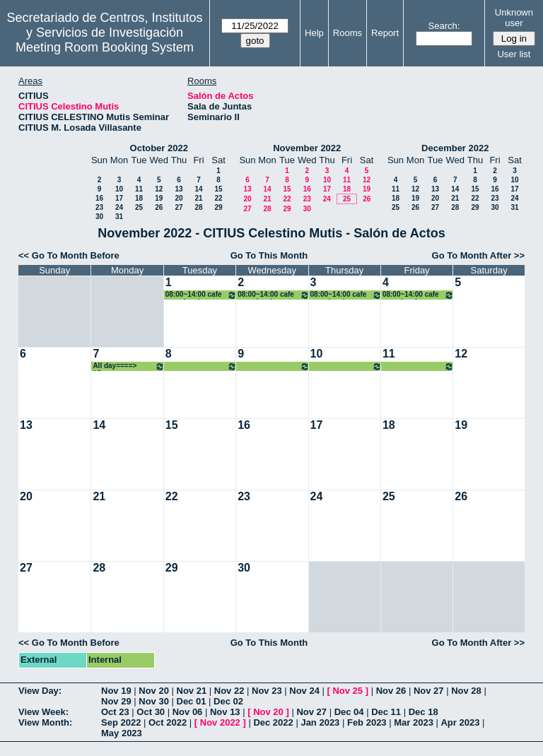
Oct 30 (151, 712)
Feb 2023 (367, 722)
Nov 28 (466, 691)
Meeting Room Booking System (105, 47)
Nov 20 (154, 691)
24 (119, 207)
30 (99, 217)
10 (119, 189)
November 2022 (307, 148)
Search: (444, 26)
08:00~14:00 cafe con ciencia (201, 295)
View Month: (45, 722)
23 (99, 207)
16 (99, 198)
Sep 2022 (121, 722)
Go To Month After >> (478, 255)
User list (514, 54)
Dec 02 (228, 701)
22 (218, 198)
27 (179, 207)
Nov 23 (267, 691)
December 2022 (455, 148)
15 (218, 189)
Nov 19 (116, 691)
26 (159, 207)
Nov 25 (348, 691)
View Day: (40, 691)
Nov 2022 (220, 722)
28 (198, 207)
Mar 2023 (414, 722)
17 (119, 198)
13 (179, 189)
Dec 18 (424, 712)
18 (139, 198)
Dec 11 (386, 712)
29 (218, 207)
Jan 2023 (320, 722)
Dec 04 (349, 712)
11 (139, 189)
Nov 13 (225, 712)
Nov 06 (188, 712)
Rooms (348, 33)
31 (119, 217)
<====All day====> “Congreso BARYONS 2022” (201, 366)
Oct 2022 (168, 722)
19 (159, 198)
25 (139, 207)
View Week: (43, 712)
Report (385, 33)
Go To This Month (269, 255)
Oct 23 (115, 712)
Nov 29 (116, 701)
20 (179, 198)
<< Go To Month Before (69, 255)
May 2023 (122, 733)
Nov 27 (429, 691)
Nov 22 (229, 691)
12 (159, 189)
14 (198, 189)
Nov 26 (391, 691)
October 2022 (159, 148)
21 (198, 198)
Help (314, 33)
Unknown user (514, 18)
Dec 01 (192, 701)
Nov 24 (304, 691)
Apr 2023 (460, 722)
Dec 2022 (273, 722)
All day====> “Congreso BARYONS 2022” (128, 366)
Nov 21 (192, 691)
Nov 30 (154, 701)
